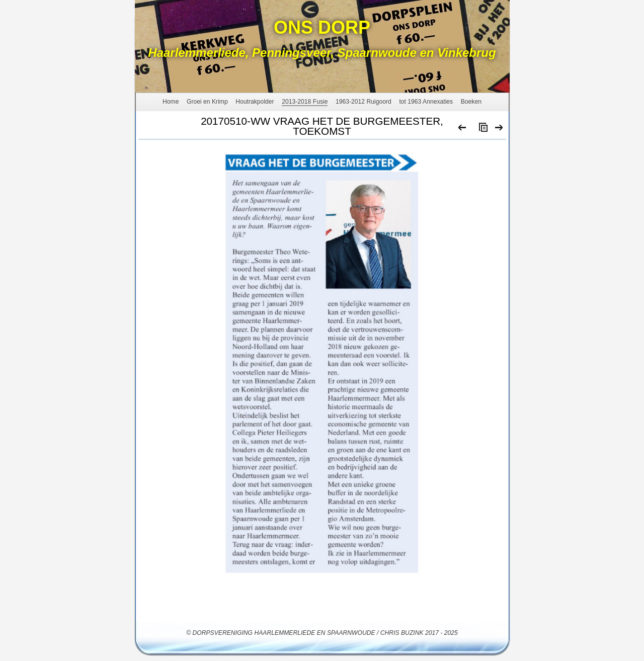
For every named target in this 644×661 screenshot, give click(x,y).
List (481, 130)
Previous (463, 130)
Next (499, 130)
